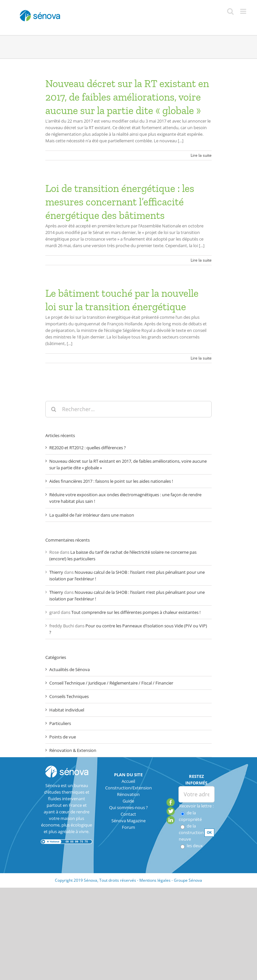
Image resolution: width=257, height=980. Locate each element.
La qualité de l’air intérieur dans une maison (92, 515)
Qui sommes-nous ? (128, 807)
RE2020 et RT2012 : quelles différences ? (88, 448)
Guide (128, 801)
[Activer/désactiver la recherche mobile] (230, 11)
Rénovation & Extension (73, 750)
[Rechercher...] (128, 409)
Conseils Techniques (69, 696)
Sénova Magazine (128, 821)
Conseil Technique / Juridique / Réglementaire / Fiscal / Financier (111, 683)
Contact (128, 814)
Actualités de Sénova (70, 669)
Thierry (56, 572)
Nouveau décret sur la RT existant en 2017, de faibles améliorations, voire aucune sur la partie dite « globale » (127, 97)
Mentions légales (155, 880)
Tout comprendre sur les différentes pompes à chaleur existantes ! (136, 612)
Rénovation (128, 794)
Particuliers (60, 723)
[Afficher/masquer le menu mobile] (244, 11)
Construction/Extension (128, 788)
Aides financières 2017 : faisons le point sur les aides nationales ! (111, 481)
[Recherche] (54, 409)
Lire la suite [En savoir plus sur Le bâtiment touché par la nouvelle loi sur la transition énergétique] (201, 358)
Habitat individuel (67, 710)
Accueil (128, 781)
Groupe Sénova (188, 880)
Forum (128, 827)
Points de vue (63, 737)
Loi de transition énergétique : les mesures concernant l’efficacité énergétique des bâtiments (120, 202)
